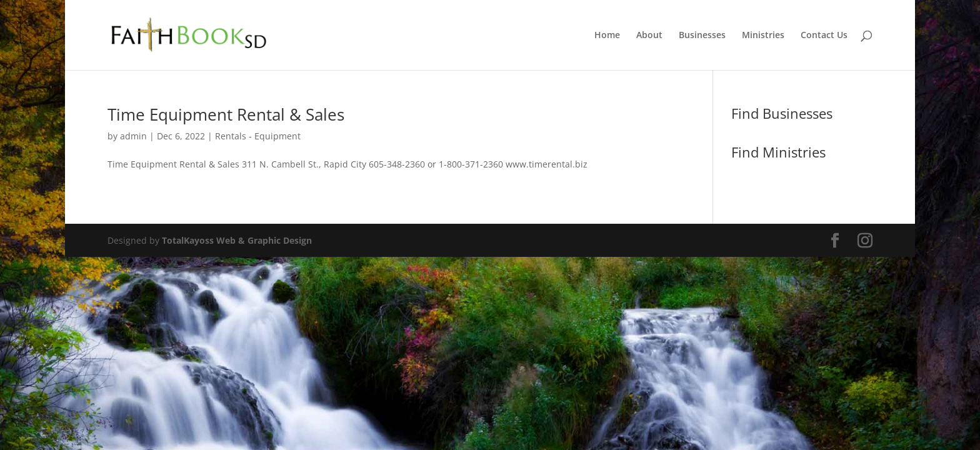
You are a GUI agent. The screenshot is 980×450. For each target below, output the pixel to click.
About (649, 36)
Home (607, 36)
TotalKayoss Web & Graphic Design (237, 240)
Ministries (763, 36)
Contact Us (824, 36)
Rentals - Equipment (258, 136)
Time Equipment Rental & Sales (226, 114)
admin (133, 136)
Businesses (702, 36)
